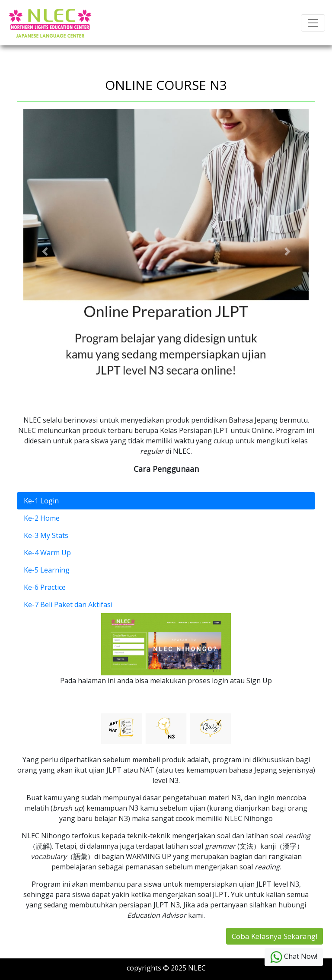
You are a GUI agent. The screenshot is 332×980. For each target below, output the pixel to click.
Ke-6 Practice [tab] (45, 587)
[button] (45, 251)
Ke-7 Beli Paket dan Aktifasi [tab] (68, 605)
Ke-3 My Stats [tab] (46, 535)
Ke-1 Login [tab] (41, 501)
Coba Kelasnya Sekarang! (275, 936)
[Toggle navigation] (313, 23)
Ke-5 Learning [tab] (47, 570)
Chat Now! (294, 957)
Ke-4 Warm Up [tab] (47, 553)
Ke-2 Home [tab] (42, 518)
